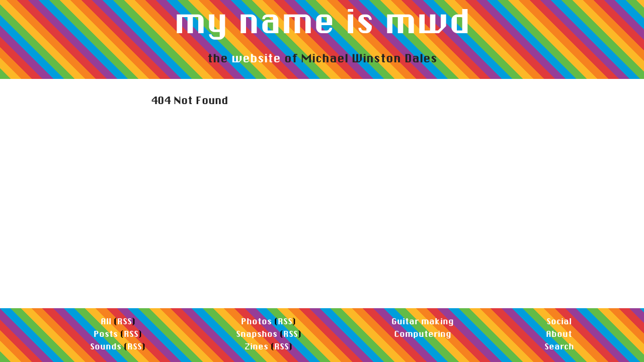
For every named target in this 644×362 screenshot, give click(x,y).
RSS (125, 321)
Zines (256, 346)
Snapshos (257, 334)
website (256, 58)
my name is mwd (322, 21)
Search (559, 346)
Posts (106, 334)
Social (559, 321)
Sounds (106, 346)
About (559, 334)
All (106, 321)
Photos (256, 321)
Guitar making (423, 321)
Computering (423, 334)
